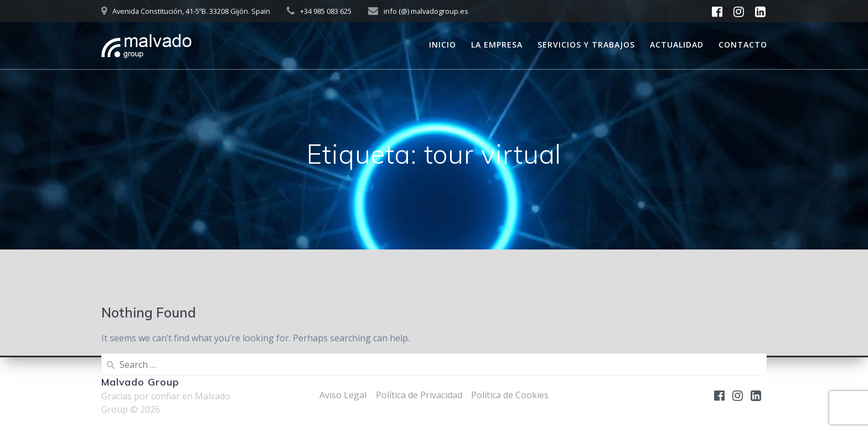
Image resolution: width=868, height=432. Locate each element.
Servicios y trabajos (586, 45)
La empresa (497, 45)
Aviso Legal (343, 395)
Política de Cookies (510, 395)
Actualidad (677, 45)
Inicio (443, 45)
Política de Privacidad (419, 395)
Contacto (743, 45)
